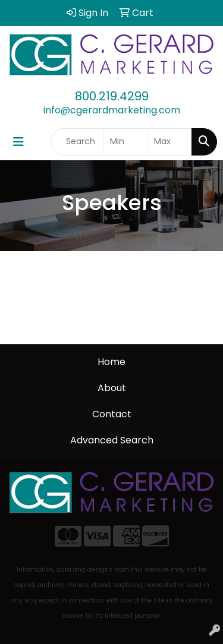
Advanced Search (112, 440)
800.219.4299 (112, 96)
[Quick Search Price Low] (126, 142)
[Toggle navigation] (18, 142)
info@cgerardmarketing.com (112, 110)
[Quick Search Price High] (170, 142)
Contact (112, 414)
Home (111, 362)
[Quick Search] (77, 142)
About (112, 388)
